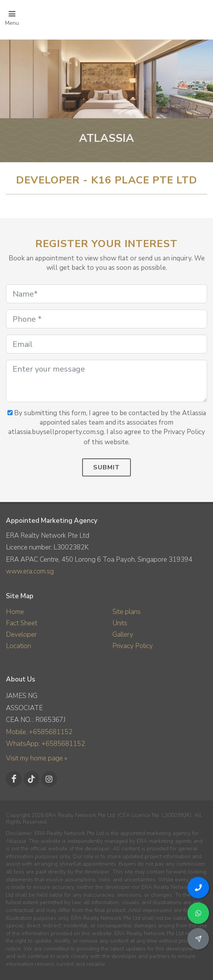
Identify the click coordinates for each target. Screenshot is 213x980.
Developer (21, 635)
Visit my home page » (37, 758)
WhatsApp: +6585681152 (45, 744)
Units (120, 623)
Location (18, 646)
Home (15, 612)
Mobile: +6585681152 (39, 732)
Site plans (127, 612)
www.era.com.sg (30, 571)
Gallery (123, 635)
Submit (106, 467)
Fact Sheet (22, 623)
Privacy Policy (133, 646)
